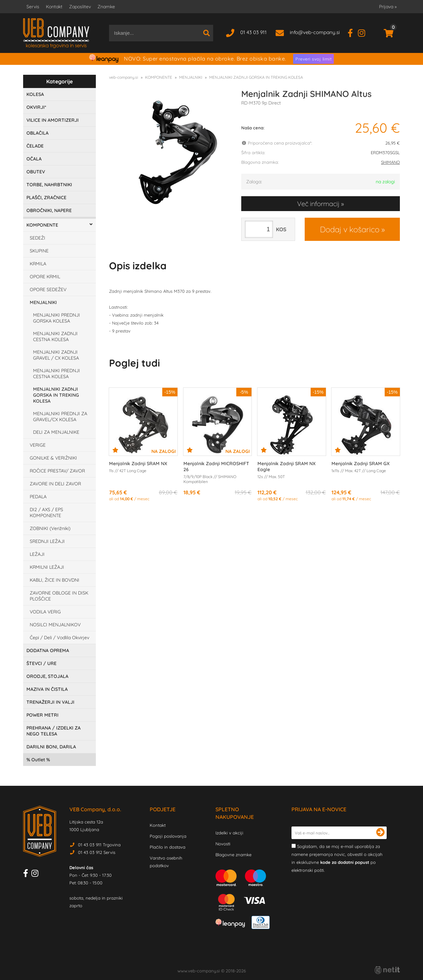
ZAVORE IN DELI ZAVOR (55, 484)
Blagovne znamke (233, 855)
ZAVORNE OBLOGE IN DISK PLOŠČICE (59, 596)
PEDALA (38, 497)
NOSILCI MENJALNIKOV (55, 625)
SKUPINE (39, 251)
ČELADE (35, 146)
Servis (33, 7)
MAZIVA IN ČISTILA (47, 689)
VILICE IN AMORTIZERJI (53, 120)
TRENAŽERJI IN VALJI (50, 702)
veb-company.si (124, 77)
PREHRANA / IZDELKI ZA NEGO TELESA (54, 731)
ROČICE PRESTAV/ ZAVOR (57, 471)
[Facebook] (353, 32)
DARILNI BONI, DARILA (51, 747)
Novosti (223, 844)
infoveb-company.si (315, 32)
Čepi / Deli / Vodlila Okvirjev (59, 638)
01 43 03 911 (253, 32)
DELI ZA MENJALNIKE (56, 432)
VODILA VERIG (45, 612)
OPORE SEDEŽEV (48, 290)
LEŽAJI (37, 554)
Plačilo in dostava (168, 847)
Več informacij (318, 204)
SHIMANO (390, 162)
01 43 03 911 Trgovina (99, 845)
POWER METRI (42, 715)
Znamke (106, 7)
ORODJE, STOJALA (47, 676)
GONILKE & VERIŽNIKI (53, 458)
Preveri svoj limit (313, 59)
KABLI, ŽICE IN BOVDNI (55, 580)
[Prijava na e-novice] (380, 833)
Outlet (38, 760)
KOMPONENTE (42, 225)
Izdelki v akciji (229, 833)
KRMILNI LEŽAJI (47, 567)
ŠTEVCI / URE (41, 663)
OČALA (34, 159)
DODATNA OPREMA (48, 650)
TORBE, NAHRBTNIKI (49, 185)
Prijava (388, 7)
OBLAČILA (38, 133)
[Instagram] (364, 32)
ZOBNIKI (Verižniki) (50, 528)
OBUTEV (36, 172)
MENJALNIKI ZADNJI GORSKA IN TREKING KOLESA (56, 395)
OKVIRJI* (36, 107)
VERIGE (38, 445)
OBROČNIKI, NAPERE (49, 210)
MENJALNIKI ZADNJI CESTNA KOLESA (55, 336)
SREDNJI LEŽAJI (47, 541)
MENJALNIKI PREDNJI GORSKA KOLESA (57, 318)
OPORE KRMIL (45, 277)
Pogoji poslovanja (168, 836)
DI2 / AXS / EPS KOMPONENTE (46, 512)
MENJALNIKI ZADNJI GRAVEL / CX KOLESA (56, 355)
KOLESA (35, 94)
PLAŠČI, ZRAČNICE (46, 198)
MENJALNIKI (43, 302)
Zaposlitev (80, 7)
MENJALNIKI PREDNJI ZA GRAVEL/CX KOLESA (60, 417)
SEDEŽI (38, 238)
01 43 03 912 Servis (97, 852)
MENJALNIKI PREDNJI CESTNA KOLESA (57, 374)
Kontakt (54, 7)
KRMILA (38, 264)
